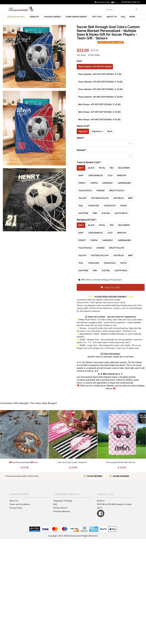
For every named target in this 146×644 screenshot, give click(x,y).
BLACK (91, 168)
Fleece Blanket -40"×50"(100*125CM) (100, 74)
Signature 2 (97, 131)
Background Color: (87, 220)
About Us (14, 501)
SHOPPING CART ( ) (131, 2)
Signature (83, 131)
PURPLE (94, 183)
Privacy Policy (16, 508)
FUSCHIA (106, 213)
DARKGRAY (108, 183)
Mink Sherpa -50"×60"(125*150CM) (99, 112)
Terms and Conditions (20, 504)
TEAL (81, 206)
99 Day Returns (60, 508)
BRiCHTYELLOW (117, 191)
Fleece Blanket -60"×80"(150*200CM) (100, 97)
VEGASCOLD (110, 206)
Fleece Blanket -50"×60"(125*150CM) (100, 89)
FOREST (82, 183)
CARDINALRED (124, 183)
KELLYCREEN (124, 168)
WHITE (123, 206)
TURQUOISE (93, 206)
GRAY (81, 175)
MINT (131, 198)
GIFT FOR (97, 17)
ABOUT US (112, 17)
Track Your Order (102, 2)
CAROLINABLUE (95, 175)
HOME (132, 17)
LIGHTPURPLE (121, 213)
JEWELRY (35, 17)
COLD (110, 175)
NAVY (81, 168)
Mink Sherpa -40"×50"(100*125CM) (99, 104)
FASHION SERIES (53, 17)
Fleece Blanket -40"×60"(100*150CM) (100, 82)
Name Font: (84, 126)
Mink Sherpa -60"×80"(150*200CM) (99, 120)
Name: (81, 138)
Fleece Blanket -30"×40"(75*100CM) (95, 67)
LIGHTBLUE (118, 198)
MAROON (122, 175)
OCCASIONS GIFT (17, 17)
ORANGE (101, 191)
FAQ (123, 17)
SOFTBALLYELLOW (100, 198)
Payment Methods (62, 511)
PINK (95, 213)
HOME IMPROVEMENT (77, 17)
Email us (101, 501)
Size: (80, 61)
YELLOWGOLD (85, 191)
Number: (82, 150)
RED (112, 168)
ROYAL (102, 168)
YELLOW (82, 198)
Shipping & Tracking (63, 501)
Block (110, 131)
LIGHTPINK (83, 213)
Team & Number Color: (89, 162)
